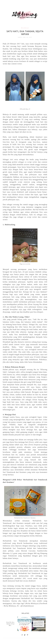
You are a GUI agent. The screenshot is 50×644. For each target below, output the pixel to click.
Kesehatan (25, 28)
